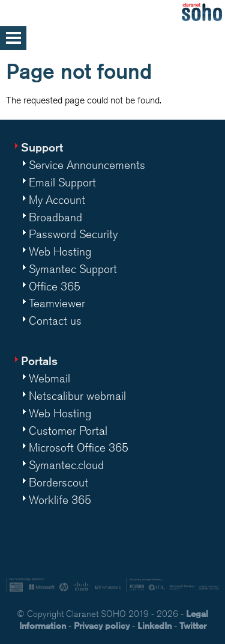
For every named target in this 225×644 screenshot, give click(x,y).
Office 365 (55, 286)
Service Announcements (87, 165)
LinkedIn (154, 626)
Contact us (55, 320)
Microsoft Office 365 (79, 447)
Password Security (73, 234)
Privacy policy (102, 626)
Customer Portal (68, 431)
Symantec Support (73, 269)
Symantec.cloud (66, 465)
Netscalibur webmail (77, 396)
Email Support (62, 182)
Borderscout (58, 482)
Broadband (55, 217)
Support (42, 147)
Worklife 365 (60, 500)
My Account (57, 200)
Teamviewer (57, 303)
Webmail (49, 378)
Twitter (193, 626)
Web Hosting (60, 251)
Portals (39, 360)
